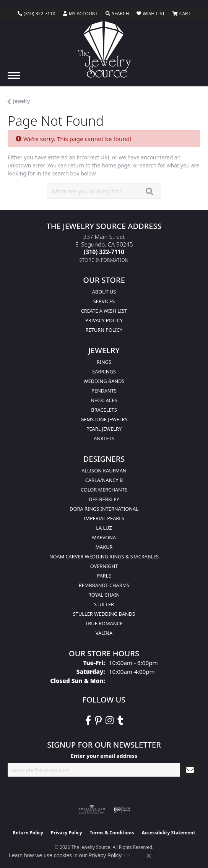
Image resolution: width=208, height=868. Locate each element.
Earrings (104, 372)
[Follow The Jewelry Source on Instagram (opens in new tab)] (110, 720)
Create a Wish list (104, 311)
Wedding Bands (104, 381)
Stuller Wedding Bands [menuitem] (104, 614)
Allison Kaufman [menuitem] (104, 471)
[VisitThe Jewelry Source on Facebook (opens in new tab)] (88, 720)
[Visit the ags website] (92, 810)
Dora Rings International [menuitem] (104, 509)
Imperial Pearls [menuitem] (104, 518)
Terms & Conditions (112, 833)
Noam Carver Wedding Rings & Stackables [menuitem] (104, 556)
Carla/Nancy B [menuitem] (104, 480)
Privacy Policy (104, 320)
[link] (37, 14)
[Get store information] (104, 260)
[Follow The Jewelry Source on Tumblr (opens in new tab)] (120, 720)
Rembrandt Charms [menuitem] (104, 585)
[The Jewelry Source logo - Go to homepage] (104, 49)
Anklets (104, 438)
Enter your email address (104, 756)
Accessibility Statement (168, 833)
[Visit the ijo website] (122, 810)
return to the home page (99, 165)
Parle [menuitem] (104, 576)
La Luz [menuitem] (104, 528)
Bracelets (104, 410)
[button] (81, 14)
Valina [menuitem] (104, 633)
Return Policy (104, 330)
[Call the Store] (104, 252)
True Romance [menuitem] (104, 623)
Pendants (104, 391)
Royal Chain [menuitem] (104, 595)
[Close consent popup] (149, 856)
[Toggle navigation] (14, 75)
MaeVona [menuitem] (104, 537)
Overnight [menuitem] (104, 566)
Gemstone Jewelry (104, 419)
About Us (104, 292)
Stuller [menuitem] (104, 604)
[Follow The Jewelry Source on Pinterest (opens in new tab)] (98, 720)
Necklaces (104, 400)
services (104, 301)
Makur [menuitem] (104, 547)
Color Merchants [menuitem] (104, 490)
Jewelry (21, 101)
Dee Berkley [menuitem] (104, 499)
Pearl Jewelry (104, 429)
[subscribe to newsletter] (190, 770)
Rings (104, 362)
